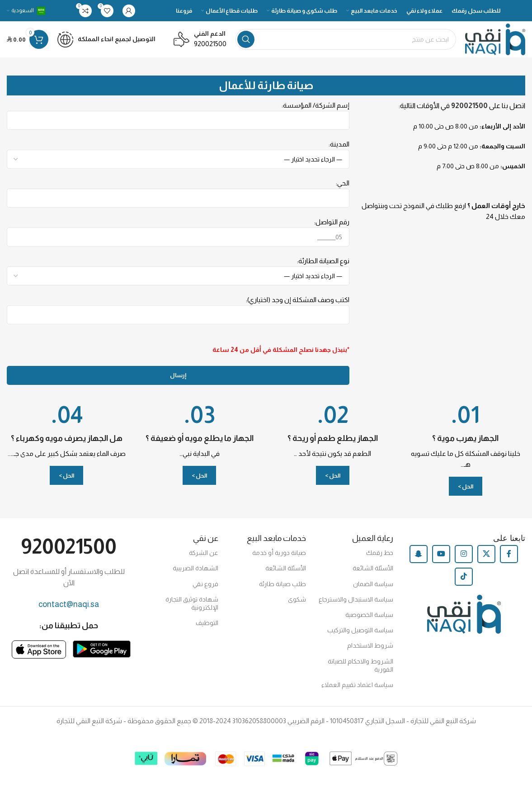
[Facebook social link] (509, 554)
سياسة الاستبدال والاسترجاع (356, 599)
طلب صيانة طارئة (282, 584)
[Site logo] (495, 39)
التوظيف (207, 623)
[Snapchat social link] (419, 554)
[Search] (346, 39)
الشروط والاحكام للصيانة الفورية (360, 665)
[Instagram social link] (464, 554)
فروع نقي (205, 584)
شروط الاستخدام (370, 645)
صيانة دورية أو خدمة (279, 553)
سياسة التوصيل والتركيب (360, 630)
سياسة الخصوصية (369, 615)
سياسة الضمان (373, 584)
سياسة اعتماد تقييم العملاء (357, 685)
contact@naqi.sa (69, 604)
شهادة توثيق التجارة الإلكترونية (192, 603)
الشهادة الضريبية (195, 568)
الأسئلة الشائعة (373, 568)
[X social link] (486, 554)
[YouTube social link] (441, 554)
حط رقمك (380, 553)
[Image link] (102, 648)
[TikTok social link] (464, 577)
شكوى (297, 599)
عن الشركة (204, 553)
